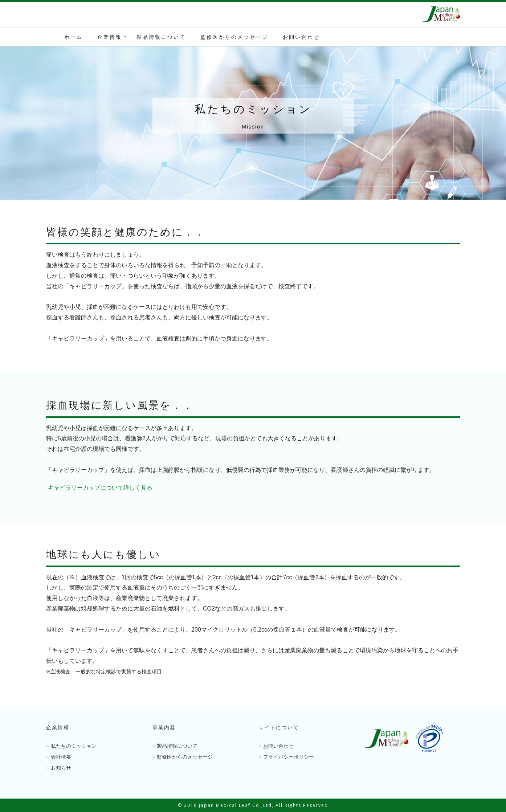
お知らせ (61, 768)
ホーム (74, 37)
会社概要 (61, 757)
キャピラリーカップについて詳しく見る (99, 488)
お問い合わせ (301, 37)
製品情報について (161, 37)
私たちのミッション (74, 746)
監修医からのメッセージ (234, 37)
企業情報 (110, 37)
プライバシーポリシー (289, 757)
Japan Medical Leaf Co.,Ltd (235, 805)
